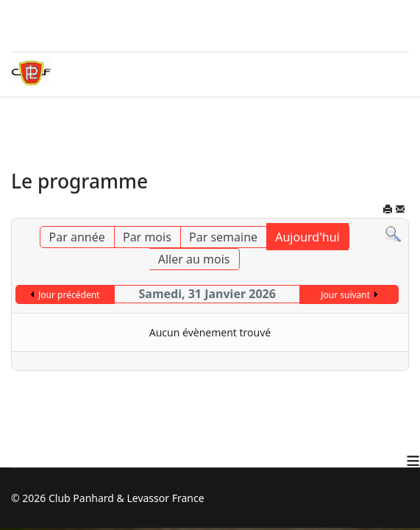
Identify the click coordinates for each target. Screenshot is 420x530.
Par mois (147, 237)
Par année (77, 237)
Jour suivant (345, 295)
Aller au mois (194, 259)
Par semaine (223, 237)
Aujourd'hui (307, 237)
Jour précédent (69, 295)
